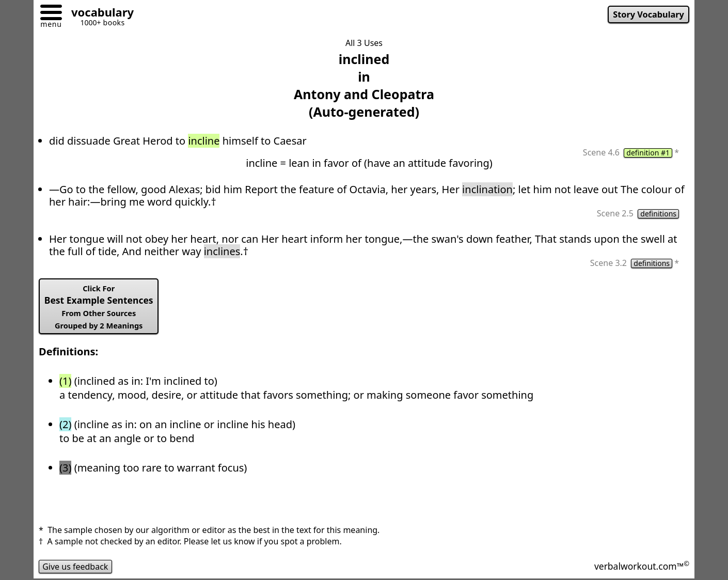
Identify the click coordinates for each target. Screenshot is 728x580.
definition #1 (648, 153)
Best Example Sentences (99, 307)
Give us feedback (75, 567)
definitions (658, 214)
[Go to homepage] (99, 14)
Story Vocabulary (648, 14)
